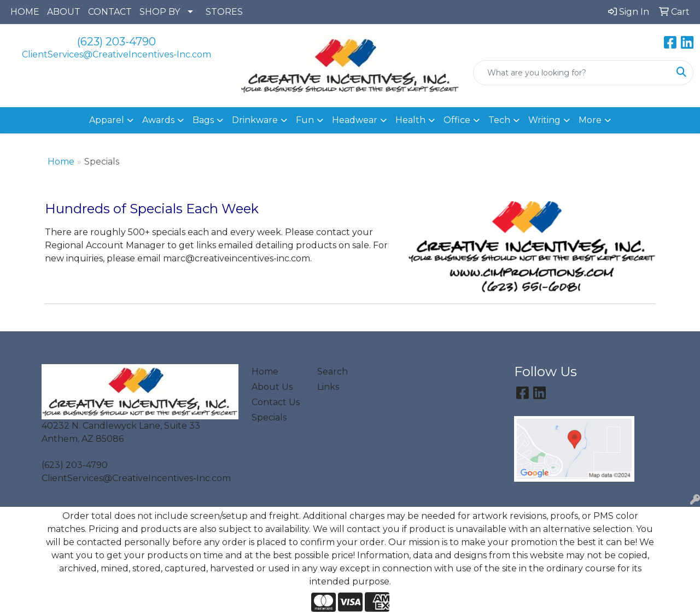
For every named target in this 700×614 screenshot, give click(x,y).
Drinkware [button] (255, 120)
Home (61, 162)
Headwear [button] (355, 120)
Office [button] (457, 120)
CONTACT (110, 12)
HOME (25, 12)
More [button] (590, 120)
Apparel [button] (107, 120)
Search (332, 372)
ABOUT (64, 12)
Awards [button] (158, 120)
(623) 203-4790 (116, 42)
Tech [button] (499, 120)
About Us (272, 387)
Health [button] (410, 120)
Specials (269, 417)
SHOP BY (160, 12)
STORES (224, 12)
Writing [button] (544, 120)
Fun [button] (305, 120)
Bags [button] (203, 120)
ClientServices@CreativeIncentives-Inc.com (116, 54)
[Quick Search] (572, 73)
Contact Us (276, 402)
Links (328, 387)
